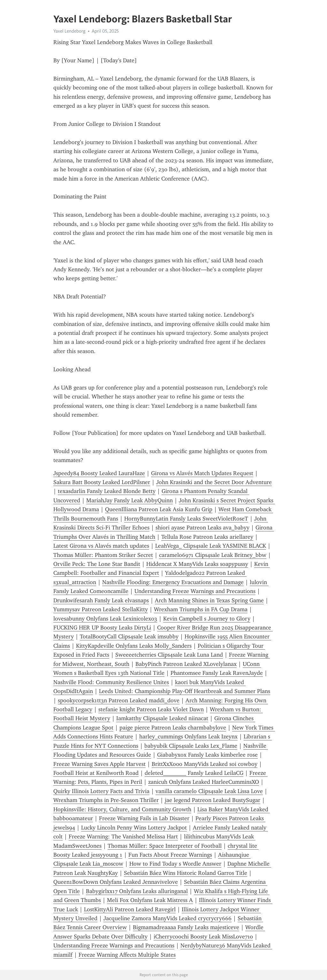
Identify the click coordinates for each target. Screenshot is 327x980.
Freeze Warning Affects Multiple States (127, 955)
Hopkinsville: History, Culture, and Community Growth (122, 809)
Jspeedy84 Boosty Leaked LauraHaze (99, 473)
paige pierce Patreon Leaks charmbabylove (173, 728)
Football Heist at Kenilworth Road (96, 773)
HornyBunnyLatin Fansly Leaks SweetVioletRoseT (186, 519)
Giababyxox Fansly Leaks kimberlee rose (207, 755)
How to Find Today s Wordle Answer (175, 864)
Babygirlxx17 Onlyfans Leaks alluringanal (137, 891)
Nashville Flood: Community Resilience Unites (111, 682)
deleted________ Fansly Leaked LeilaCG (194, 773)
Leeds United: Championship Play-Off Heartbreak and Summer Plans (185, 691)
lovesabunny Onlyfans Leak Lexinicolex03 (105, 619)
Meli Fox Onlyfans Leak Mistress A (150, 900)
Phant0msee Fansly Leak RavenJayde (217, 673)
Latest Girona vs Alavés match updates (101, 546)
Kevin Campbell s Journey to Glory (207, 619)
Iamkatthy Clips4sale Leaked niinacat (162, 718)
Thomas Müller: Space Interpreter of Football (165, 846)
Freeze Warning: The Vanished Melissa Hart (123, 837)
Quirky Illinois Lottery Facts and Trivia (101, 791)
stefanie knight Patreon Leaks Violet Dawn (151, 709)
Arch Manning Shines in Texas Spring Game (209, 600)
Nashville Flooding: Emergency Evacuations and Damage (173, 582)
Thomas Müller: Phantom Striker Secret (103, 555)
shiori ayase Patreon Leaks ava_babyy (202, 528)
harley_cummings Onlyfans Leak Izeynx (188, 737)
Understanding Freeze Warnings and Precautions (195, 591)
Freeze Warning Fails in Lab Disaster (144, 818)
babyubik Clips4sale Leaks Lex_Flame (191, 746)
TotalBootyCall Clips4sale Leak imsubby (129, 637)
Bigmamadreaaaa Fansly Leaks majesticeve (186, 927)
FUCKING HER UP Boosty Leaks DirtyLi (102, 628)
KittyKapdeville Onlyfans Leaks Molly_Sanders (134, 646)
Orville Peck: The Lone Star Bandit (97, 564)
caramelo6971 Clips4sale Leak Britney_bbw (213, 555)
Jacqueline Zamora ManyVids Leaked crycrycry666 (167, 918)
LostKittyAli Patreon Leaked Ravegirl (130, 909)
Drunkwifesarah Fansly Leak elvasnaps (101, 600)
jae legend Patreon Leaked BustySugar (213, 800)
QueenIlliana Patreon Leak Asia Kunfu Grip (159, 509)
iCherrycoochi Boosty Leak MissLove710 (203, 937)
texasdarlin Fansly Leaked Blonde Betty (107, 491)
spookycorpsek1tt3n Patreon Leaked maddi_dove (119, 700)
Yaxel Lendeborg (69, 31)
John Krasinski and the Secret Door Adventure (214, 482)
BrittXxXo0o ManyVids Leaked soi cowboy (205, 764)
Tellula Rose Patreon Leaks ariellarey (207, 537)
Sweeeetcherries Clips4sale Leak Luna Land (169, 655)
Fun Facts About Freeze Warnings (170, 855)
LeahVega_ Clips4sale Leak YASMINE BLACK (211, 546)
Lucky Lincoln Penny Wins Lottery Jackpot (134, 828)
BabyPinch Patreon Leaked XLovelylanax (186, 664)
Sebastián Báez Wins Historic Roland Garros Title (186, 873)
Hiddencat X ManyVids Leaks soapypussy (197, 564)
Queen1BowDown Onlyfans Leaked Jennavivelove (116, 882)
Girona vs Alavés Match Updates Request (202, 473)
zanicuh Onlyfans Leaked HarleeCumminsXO (204, 782)
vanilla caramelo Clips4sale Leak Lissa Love (209, 791)
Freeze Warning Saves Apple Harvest (99, 764)
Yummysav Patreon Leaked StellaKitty (101, 609)
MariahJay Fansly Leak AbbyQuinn (129, 500)
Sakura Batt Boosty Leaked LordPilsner (102, 482)
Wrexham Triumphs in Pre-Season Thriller (106, 800)
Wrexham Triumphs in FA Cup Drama (201, 609)
